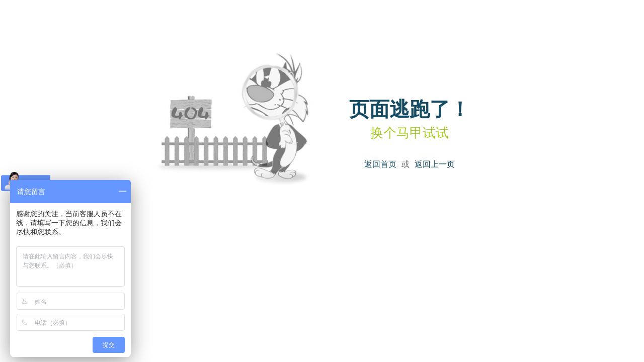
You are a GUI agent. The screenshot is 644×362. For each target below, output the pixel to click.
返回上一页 (435, 164)
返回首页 (380, 164)
